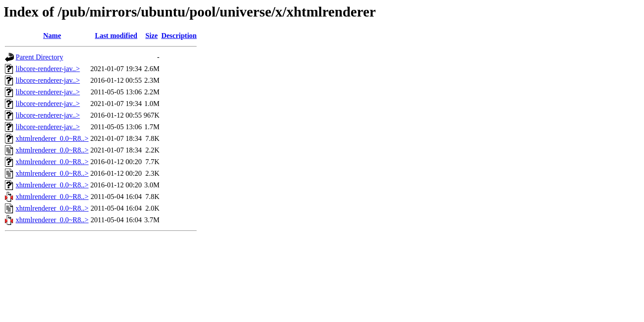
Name (52, 36)
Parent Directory (39, 57)
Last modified (116, 36)
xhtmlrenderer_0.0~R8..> (52, 138)
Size (152, 36)
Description (179, 36)
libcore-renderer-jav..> (48, 69)
